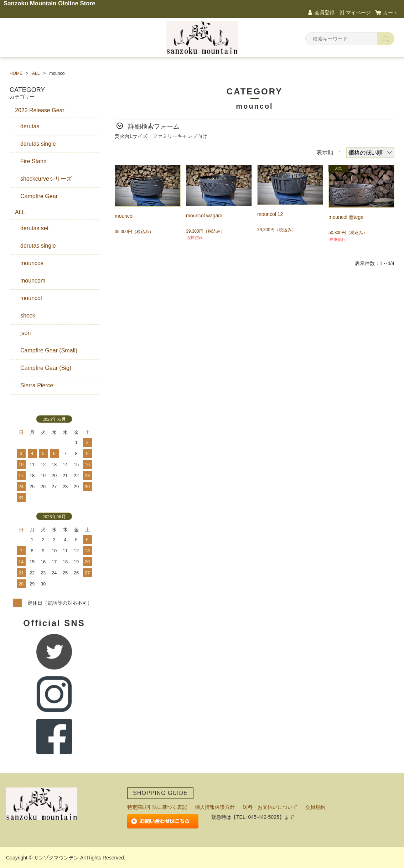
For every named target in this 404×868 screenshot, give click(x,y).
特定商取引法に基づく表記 (157, 807)
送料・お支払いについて (270, 807)
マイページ (358, 12)
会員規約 (315, 807)
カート (390, 12)
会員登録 (325, 12)
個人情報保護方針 (215, 807)
